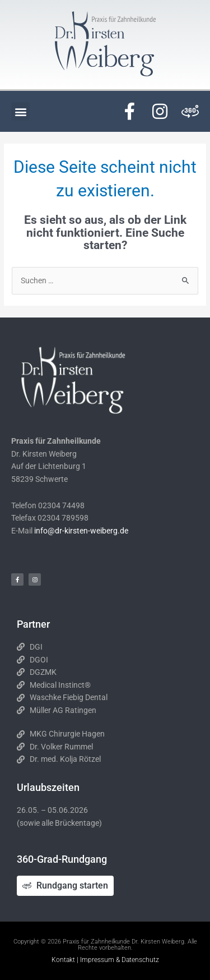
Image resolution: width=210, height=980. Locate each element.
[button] (20, 111)
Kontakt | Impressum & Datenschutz (105, 960)
